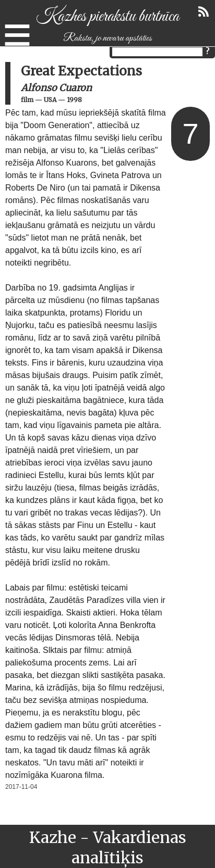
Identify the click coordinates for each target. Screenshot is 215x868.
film (27, 100)
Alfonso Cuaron (56, 88)
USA (50, 100)
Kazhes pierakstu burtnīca (107, 17)
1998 (74, 100)
